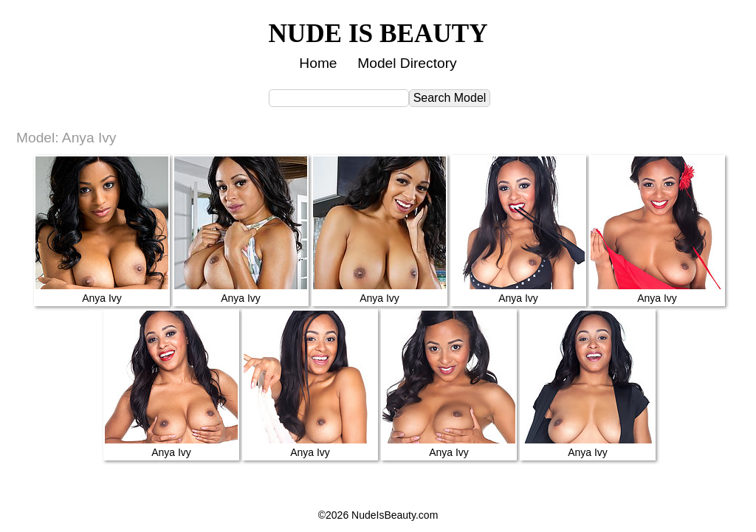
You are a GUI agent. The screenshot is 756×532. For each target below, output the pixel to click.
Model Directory (407, 63)
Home (318, 63)
